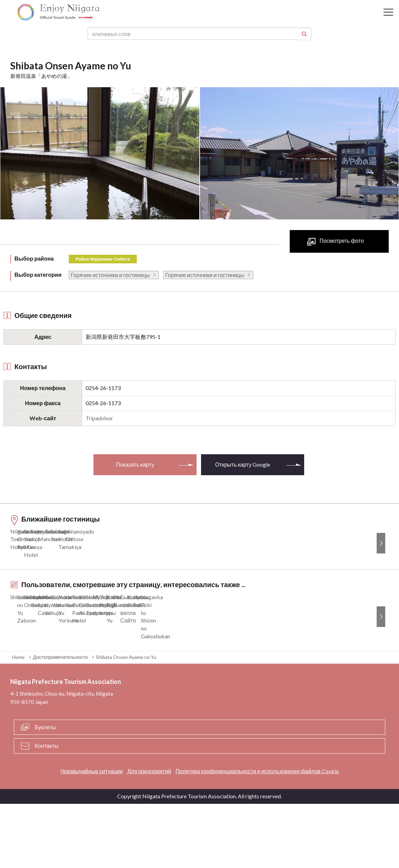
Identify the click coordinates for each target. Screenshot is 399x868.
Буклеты (45, 791)
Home (18, 721)
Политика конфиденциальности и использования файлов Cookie (257, 836)
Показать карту (135, 464)
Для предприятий (149, 836)
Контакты (47, 810)
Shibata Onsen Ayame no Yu (126, 721)
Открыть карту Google (243, 464)
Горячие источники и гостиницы (110, 275)
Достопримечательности (60, 721)
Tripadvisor (99, 418)
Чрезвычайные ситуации (91, 836)
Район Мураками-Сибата (103, 259)
